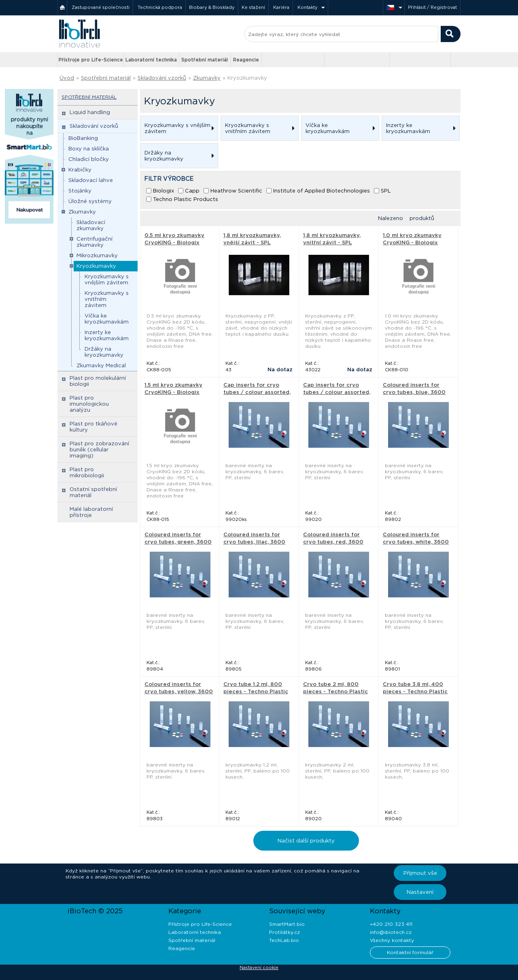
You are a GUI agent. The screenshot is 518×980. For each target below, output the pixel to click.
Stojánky (80, 191)
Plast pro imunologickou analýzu (89, 404)
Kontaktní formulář (410, 952)
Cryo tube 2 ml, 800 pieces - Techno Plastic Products (335, 691)
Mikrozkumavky (97, 255)
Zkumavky (207, 78)
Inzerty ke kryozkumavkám (107, 335)
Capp (192, 191)
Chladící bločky (89, 159)
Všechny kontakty (392, 940)
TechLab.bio (284, 940)
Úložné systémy (90, 201)
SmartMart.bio (287, 924)
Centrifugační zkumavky (94, 242)
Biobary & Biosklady (212, 7)
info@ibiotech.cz (391, 932)
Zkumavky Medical (101, 365)
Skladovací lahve (91, 180)
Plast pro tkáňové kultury (93, 427)
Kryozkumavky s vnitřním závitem (107, 299)
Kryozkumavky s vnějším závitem (107, 279)
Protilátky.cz (284, 932)
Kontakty (308, 7)
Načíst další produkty (306, 841)
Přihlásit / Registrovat (432, 7)
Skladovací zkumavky (91, 225)
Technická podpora (160, 7)
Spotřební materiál (205, 60)
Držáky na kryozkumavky (104, 352)
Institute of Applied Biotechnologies (322, 191)
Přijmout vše (420, 873)
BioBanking (83, 138)
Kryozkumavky (247, 78)
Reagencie (246, 60)
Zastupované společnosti (101, 7)
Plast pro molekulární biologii (98, 381)
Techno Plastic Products (186, 199)
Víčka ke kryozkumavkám (107, 319)
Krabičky (80, 170)
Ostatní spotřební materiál (93, 492)
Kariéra (281, 7)
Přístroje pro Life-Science (91, 60)
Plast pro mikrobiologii (87, 472)
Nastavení (420, 892)
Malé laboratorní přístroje (91, 512)
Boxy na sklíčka (89, 149)
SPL (386, 191)
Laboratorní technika (151, 60)
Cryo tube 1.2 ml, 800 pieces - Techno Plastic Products (256, 691)
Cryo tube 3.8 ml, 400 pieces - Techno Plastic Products (415, 691)
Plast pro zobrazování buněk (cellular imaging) (99, 450)
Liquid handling (90, 112)
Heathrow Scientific (236, 191)
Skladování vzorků (162, 78)
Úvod (67, 78)
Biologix (163, 191)
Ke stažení (253, 7)
